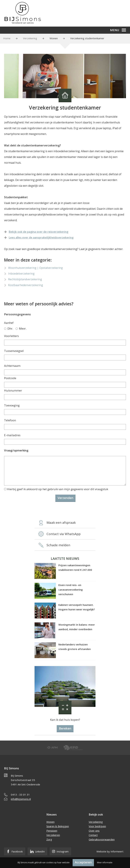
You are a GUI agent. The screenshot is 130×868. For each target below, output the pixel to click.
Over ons (94, 831)
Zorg (49, 839)
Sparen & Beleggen (58, 826)
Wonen (54, 38)
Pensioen (52, 831)
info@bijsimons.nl (21, 799)
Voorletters (11, 336)
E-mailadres (12, 435)
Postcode (10, 378)
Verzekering (30, 38)
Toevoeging (12, 405)
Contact (93, 835)
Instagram (60, 851)
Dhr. (9, 328)
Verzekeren (53, 835)
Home (7, 38)
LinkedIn (37, 851)
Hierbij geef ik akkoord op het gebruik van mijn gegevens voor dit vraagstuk (58, 489)
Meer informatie (105, 862)
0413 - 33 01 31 (20, 795)
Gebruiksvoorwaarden (102, 839)
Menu (118, 30)
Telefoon (10, 420)
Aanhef (9, 323)
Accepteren (83, 862)
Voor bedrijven (97, 826)
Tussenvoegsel (14, 351)
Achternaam (12, 366)
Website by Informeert (110, 851)
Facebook (15, 851)
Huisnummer (13, 390)
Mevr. (21, 328)
